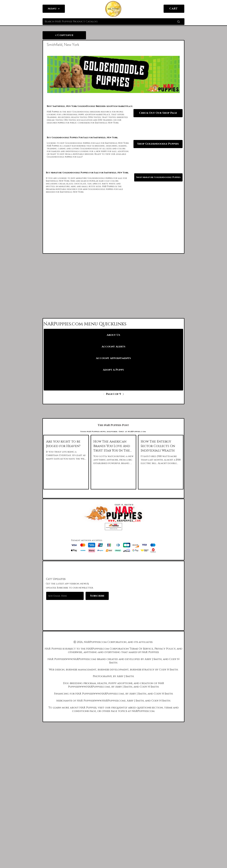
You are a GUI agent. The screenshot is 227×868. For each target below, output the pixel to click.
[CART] (174, 9)
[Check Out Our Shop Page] (158, 113)
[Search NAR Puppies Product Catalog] (106, 22)
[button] (113, 527)
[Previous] (105, 394)
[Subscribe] (97, 596)
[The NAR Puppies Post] (113, 425)
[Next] (122, 394)
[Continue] (64, 35)
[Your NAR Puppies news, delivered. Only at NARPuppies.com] (113, 432)
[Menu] (54, 9)
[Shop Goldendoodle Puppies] (158, 144)
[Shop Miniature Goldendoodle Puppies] (158, 177)
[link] (180, 8)
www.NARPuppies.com (80, 659)
